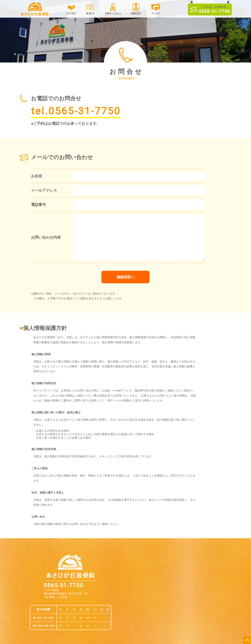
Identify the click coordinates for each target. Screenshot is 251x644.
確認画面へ (125, 277)
